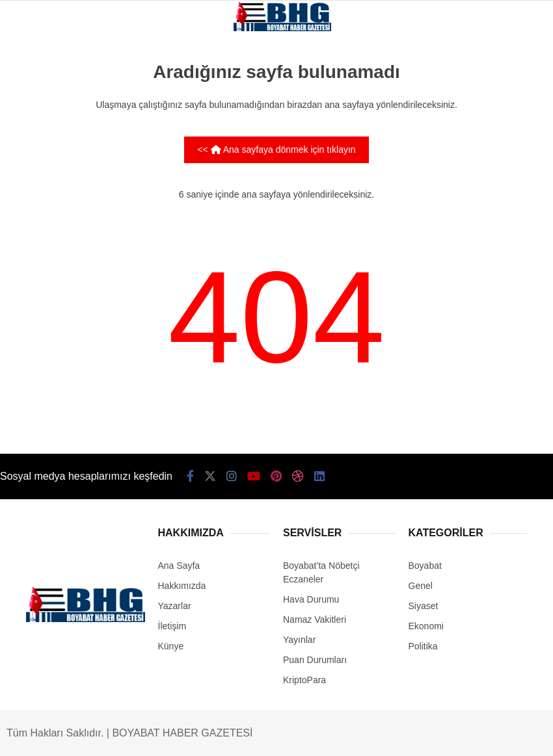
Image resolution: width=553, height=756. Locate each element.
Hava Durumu (311, 599)
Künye (171, 646)
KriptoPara (304, 680)
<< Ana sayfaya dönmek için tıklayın (276, 150)
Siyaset (424, 606)
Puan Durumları (315, 660)
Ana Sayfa (179, 566)
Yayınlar (299, 640)
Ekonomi (426, 626)
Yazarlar (175, 606)
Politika (423, 646)
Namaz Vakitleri (315, 619)
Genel (421, 586)
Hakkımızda (182, 586)
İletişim (172, 626)
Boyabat (425, 566)
